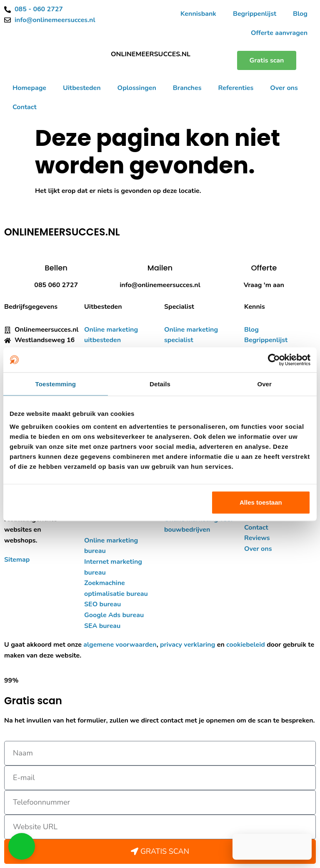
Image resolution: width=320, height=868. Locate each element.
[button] (22, 846)
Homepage (29, 88)
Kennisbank (198, 14)
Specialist (179, 307)
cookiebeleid (246, 645)
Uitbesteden (82, 88)
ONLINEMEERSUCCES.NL (151, 54)
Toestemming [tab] (56, 384)
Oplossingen (137, 88)
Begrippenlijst (255, 14)
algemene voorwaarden (120, 645)
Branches (187, 88)
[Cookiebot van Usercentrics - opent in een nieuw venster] (274, 360)
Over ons (284, 88)
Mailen (160, 268)
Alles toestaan (261, 502)
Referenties (236, 88)
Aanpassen (159, 502)
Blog (300, 14)
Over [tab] (264, 384)
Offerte (264, 268)
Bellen (56, 268)
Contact (25, 107)
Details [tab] (160, 384)
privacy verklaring (187, 645)
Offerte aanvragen (279, 33)
